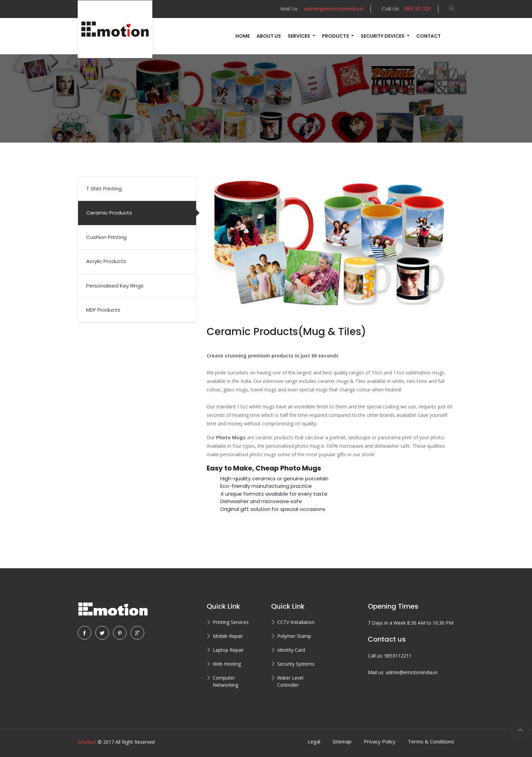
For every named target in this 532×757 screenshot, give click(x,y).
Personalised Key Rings (115, 286)
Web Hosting (227, 664)
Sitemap (342, 741)
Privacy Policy (380, 741)
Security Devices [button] (383, 36)
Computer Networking (225, 681)
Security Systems (296, 664)
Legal (314, 741)
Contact (429, 36)
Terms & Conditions (431, 741)
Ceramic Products (109, 213)
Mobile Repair (228, 636)
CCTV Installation (296, 622)
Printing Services (231, 622)
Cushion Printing (106, 237)
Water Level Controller (290, 681)
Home (243, 36)
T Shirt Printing (104, 189)
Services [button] (299, 36)
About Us (269, 36)
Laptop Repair (228, 650)
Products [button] (336, 36)
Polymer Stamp (294, 636)
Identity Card (291, 650)
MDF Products (103, 310)
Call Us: (406, 9)
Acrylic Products (106, 261)
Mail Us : (322, 9)
